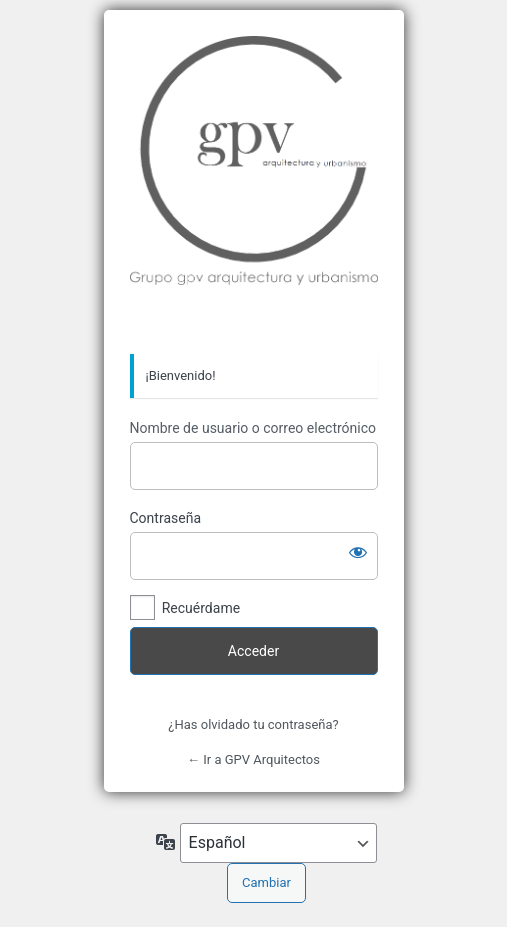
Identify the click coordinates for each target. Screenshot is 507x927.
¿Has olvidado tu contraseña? (253, 724)
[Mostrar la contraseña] (358, 552)
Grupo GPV (254, 182)
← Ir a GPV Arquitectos (253, 759)
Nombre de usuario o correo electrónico (253, 428)
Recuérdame (201, 608)
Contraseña (166, 518)
